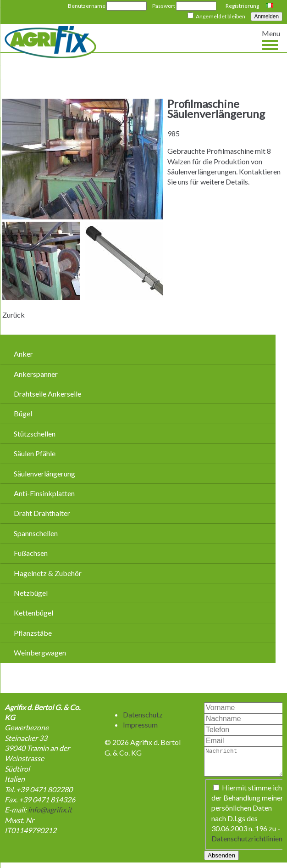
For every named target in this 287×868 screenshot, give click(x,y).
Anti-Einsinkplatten (44, 493)
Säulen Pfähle (35, 453)
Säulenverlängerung (44, 473)
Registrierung (242, 6)
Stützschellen (35, 434)
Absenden (221, 861)
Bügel (23, 413)
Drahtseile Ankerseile (47, 394)
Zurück (14, 315)
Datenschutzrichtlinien (247, 844)
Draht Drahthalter (42, 513)
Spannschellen (36, 533)
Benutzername (87, 6)
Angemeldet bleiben (221, 16)
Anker (23, 354)
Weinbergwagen (40, 652)
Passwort (164, 6)
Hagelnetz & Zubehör (48, 573)
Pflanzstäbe (33, 633)
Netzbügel (31, 593)
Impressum (140, 725)
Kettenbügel (33, 613)
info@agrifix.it (50, 809)
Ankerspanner (36, 374)
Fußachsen (31, 553)
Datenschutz (143, 714)
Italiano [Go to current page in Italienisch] (271, 6)
